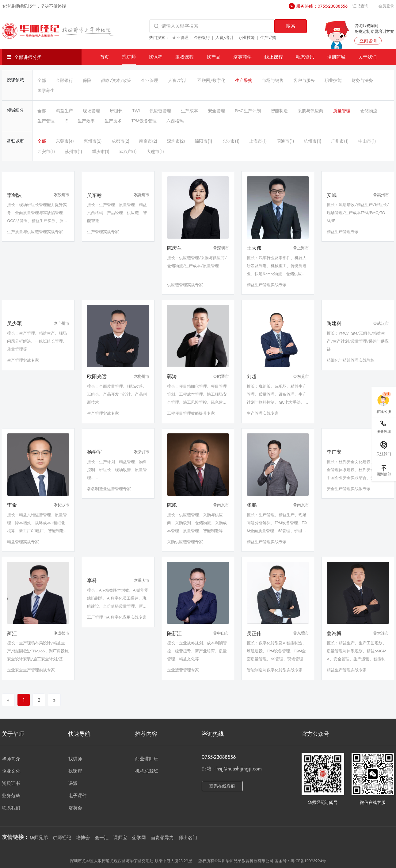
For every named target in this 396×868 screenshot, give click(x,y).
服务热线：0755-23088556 (322, 6)
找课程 (156, 57)
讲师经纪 (62, 838)
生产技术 (113, 121)
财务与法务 (362, 80)
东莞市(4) (65, 141)
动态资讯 (305, 57)
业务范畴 (11, 796)
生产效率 (86, 121)
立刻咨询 (368, 41)
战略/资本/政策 (116, 80)
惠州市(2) (93, 141)
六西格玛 (175, 121)
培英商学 (242, 57)
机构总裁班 (147, 771)
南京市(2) (148, 141)
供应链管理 (160, 111)
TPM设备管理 (144, 121)
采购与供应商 (310, 111)
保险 (87, 80)
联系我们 (11, 808)
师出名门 (188, 838)
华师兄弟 (39, 838)
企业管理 (181, 38)
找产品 (213, 57)
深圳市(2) (176, 141)
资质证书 (11, 783)
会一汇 (102, 838)
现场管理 (91, 111)
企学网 (139, 838)
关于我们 (367, 57)
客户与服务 (304, 80)
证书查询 (360, 6)
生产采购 (268, 38)
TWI (136, 111)
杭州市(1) (312, 141)
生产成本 (189, 111)
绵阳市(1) (203, 141)
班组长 (116, 111)
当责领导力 (162, 838)
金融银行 (202, 38)
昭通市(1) (285, 141)
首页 (105, 57)
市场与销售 (273, 80)
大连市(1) (155, 152)
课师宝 (120, 838)
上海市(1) (258, 141)
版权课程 (185, 57)
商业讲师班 (147, 759)
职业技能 (247, 38)
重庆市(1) (101, 152)
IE (66, 121)
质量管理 (342, 111)
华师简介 (11, 759)
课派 (73, 783)
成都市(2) (121, 141)
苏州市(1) (73, 152)
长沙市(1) (231, 141)
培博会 (83, 838)
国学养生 (46, 90)
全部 (42, 80)
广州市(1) (340, 141)
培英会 (75, 808)
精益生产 (64, 111)
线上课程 (274, 57)
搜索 (291, 26)
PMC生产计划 (248, 111)
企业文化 (11, 771)
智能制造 (279, 111)
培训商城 (336, 57)
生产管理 (46, 121)
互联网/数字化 (211, 80)
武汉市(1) (128, 152)
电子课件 (78, 796)
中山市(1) (367, 141)
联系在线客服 (222, 786)
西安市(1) (46, 152)
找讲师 (129, 57)
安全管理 (216, 111)
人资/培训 (225, 38)
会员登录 (386, 6)
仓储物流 (369, 111)
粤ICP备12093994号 (308, 861)
